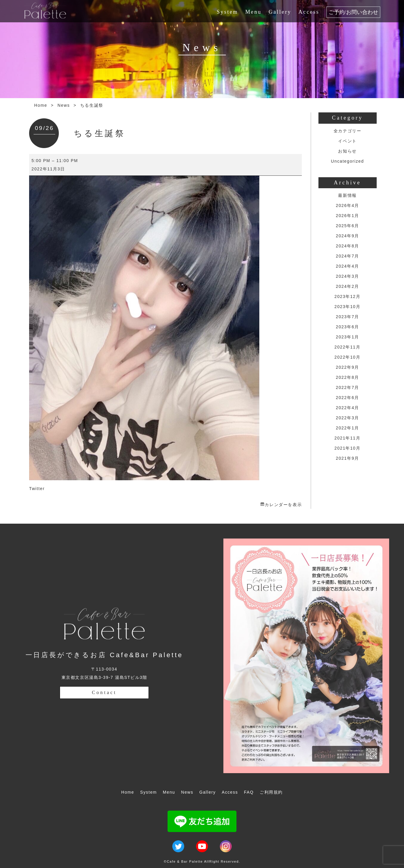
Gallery (280, 12)
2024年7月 (348, 256)
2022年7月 (348, 387)
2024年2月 (348, 286)
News (64, 105)
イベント (347, 141)
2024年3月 (348, 276)
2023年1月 (348, 337)
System (227, 12)
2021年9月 (348, 458)
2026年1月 (348, 216)
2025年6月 (348, 226)
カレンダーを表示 (283, 505)
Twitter (37, 489)
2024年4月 (348, 266)
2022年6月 (348, 398)
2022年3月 (348, 418)
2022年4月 (348, 408)
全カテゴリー (348, 131)
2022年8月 (348, 377)
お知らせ (347, 151)
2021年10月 (348, 448)
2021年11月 (348, 438)
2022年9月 (348, 367)
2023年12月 (348, 296)
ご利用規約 (271, 792)
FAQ (249, 792)
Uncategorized (347, 161)
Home (41, 105)
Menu (254, 12)
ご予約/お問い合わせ (353, 12)
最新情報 (347, 195)
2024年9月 (348, 236)
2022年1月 (348, 428)
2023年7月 (348, 317)
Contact (104, 692)
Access (309, 12)
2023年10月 (348, 307)
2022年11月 (348, 347)
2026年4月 (348, 205)
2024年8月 (348, 246)
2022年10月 (348, 357)
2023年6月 (348, 327)
